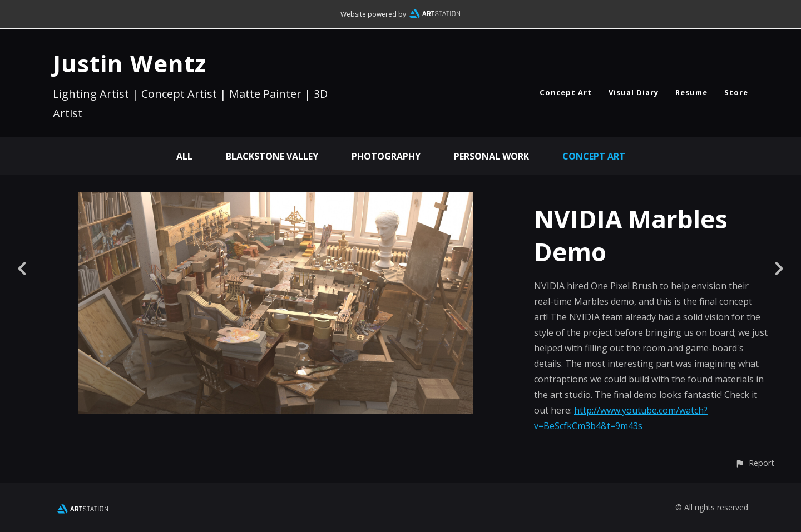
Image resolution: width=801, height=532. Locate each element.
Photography (386, 156)
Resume (691, 92)
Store (736, 92)
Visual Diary (634, 92)
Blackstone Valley (272, 156)
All (184, 156)
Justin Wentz (130, 63)
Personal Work (491, 156)
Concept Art (566, 92)
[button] (755, 463)
